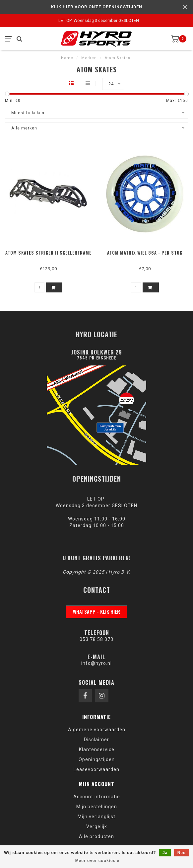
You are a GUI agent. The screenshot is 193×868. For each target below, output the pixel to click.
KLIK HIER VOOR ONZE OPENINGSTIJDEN (97, 7)
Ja (165, 853)
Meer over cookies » (97, 861)
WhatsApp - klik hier (96, 612)
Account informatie (97, 797)
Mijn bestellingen (97, 807)
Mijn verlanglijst (96, 817)
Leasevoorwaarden (96, 769)
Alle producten (96, 836)
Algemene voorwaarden (97, 730)
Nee (182, 853)
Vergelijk (97, 827)
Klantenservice (97, 750)
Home (67, 58)
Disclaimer (96, 740)
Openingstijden (97, 759)
